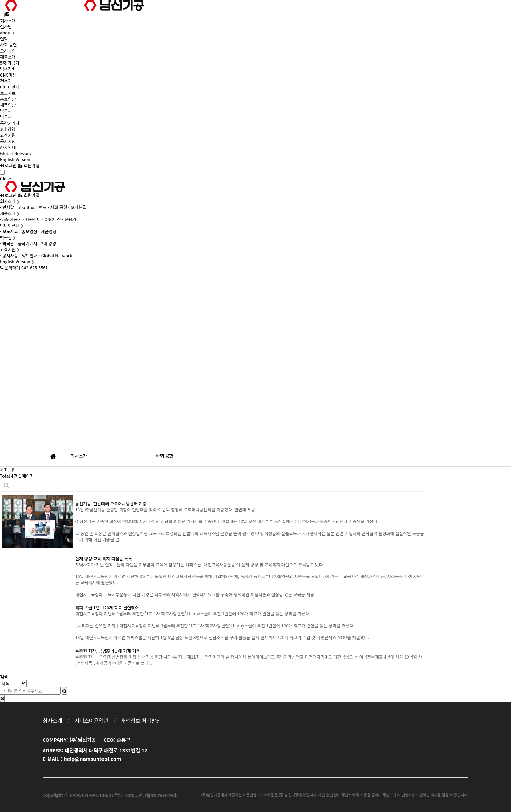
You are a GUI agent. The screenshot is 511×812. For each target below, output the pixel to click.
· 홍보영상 (28, 231)
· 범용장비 (32, 219)
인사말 (6, 26)
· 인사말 (7, 207)
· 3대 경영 (48, 243)
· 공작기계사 (26, 243)
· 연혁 (42, 207)
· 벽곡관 (7, 243)
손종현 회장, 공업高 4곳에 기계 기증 (108, 651)
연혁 (4, 39)
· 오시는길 (78, 207)
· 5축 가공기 (11, 219)
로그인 (8, 165)
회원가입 (29, 165)
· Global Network (55, 255)
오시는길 (8, 51)
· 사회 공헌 (57, 207)
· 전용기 (69, 219)
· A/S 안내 (28, 255)
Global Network (15, 153)
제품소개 (8, 57)
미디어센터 (10, 87)
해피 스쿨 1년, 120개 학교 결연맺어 (107, 607)
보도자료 (8, 93)
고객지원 (8, 135)
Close (6, 178)
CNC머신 (8, 75)
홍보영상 (8, 99)
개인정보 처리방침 (141, 720)
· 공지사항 (9, 255)
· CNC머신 (52, 219)
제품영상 (8, 105)
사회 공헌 (9, 45)
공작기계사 (10, 123)
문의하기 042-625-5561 (24, 267)
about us (9, 32)
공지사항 (8, 141)
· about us (25, 207)
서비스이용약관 (91, 720)
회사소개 (8, 20)
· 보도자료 (9, 231)
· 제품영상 (48, 231)
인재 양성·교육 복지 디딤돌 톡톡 (104, 558)
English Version (15, 159)
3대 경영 (8, 129)
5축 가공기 (10, 63)
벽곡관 (6, 111)
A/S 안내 (8, 147)
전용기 (6, 81)
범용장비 (8, 69)
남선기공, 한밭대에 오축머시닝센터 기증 (111, 503)
